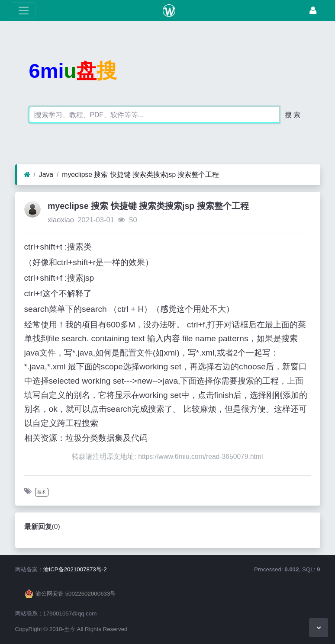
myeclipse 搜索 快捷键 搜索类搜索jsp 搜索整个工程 (140, 175)
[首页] (27, 175)
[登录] (313, 11)
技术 (42, 492)
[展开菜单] (24, 11)
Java (46, 175)
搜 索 (293, 115)
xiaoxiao (61, 220)
